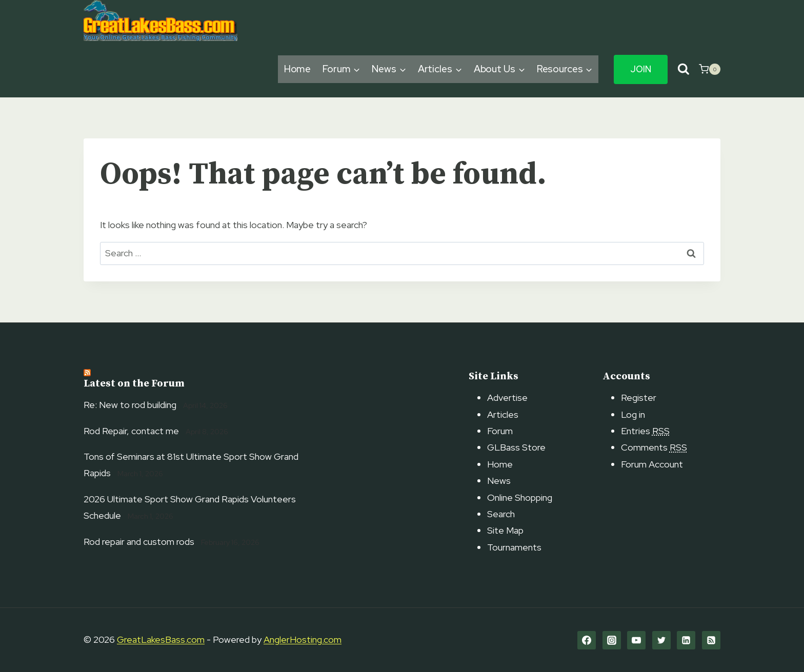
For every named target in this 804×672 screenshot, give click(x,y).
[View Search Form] (683, 69)
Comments (654, 447)
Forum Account (652, 464)
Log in (633, 414)
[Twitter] (661, 640)
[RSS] (711, 640)
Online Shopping (520, 497)
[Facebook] (587, 640)
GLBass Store (516, 447)
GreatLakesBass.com (161, 639)
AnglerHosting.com (303, 639)
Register (639, 398)
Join (641, 69)
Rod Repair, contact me (131, 431)
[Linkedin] (686, 640)
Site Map (505, 530)
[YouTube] (636, 640)
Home (298, 69)
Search (501, 514)
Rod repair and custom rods (139, 542)
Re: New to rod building (130, 405)
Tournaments (514, 547)
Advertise (507, 398)
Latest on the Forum (134, 384)
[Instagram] (612, 640)
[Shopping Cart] (710, 69)
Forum (500, 431)
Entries (645, 431)
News (499, 481)
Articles (503, 414)
